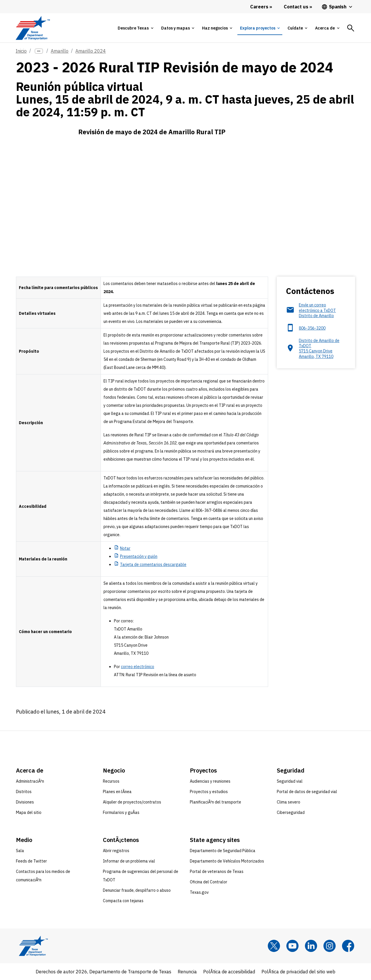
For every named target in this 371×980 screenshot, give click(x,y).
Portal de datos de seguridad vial (307, 792)
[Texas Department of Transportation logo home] (33, 28)
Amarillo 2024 (91, 51)
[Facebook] (348, 946)
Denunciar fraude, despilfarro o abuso (137, 890)
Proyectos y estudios (209, 792)
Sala (20, 851)
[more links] (39, 51)
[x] (274, 946)
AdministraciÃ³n (30, 781)
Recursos (111, 781)
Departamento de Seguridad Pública (223, 851)
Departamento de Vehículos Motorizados (227, 861)
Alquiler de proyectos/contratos (132, 802)
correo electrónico (138, 667)
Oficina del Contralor (209, 882)
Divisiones (25, 802)
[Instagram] (330, 946)
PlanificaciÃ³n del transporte (215, 802)
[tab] (135, 28)
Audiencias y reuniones (210, 781)
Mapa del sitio (29, 812)
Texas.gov (199, 892)
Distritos (24, 792)
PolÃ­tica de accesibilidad (229, 972)
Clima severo (289, 802)
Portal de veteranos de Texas (217, 871)
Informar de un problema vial (129, 861)
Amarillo (60, 51)
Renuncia (187, 972)
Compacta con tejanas (123, 901)
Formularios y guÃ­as (121, 812)
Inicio (21, 51)
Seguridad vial (290, 781)
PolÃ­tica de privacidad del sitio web (298, 972)
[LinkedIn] (311, 946)
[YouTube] (292, 946)
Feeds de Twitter (31, 861)
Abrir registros (116, 851)
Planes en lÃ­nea (117, 792)
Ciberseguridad (291, 812)
